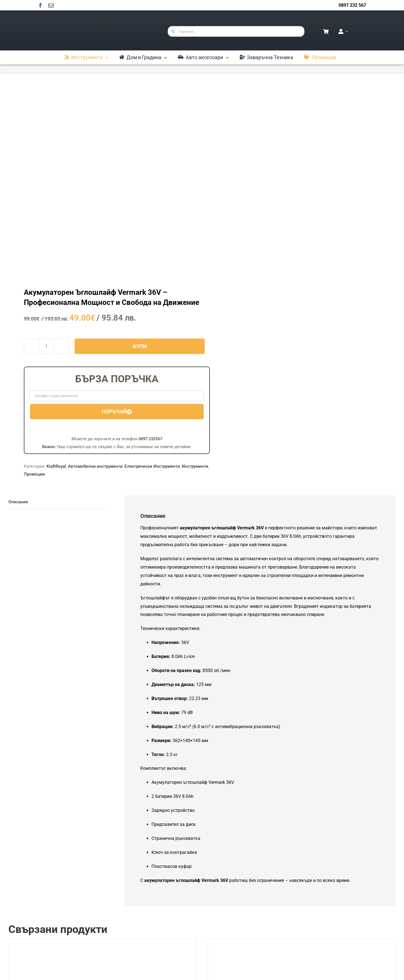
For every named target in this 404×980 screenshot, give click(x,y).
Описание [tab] (18, 502)
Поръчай (117, 412)
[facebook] (40, 5)
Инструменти (195, 466)
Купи (140, 346)
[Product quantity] (46, 346)
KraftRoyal (56, 466)
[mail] (51, 5)
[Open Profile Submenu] (346, 32)
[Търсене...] (236, 31)
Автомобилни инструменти (95, 466)
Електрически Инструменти (152, 466)
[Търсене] (173, 31)
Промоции (34, 474)
